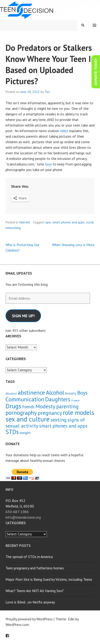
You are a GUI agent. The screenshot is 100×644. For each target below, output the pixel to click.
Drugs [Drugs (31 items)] (13, 406)
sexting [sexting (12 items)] (59, 420)
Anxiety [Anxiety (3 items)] (71, 393)
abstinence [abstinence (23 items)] (31, 392)
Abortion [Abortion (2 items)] (11, 394)
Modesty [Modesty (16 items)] (45, 406)
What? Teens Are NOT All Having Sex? (35, 591)
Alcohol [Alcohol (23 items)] (55, 392)
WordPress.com (17, 625)
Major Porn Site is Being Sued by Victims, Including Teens (49, 579)
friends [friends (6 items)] (28, 407)
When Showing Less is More (73, 245)
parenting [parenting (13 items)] (67, 406)
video (64, 131)
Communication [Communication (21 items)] (25, 399)
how (49, 164)
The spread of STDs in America (29, 557)
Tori (47, 92)
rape (48, 222)
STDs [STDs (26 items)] (12, 432)
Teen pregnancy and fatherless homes (35, 568)
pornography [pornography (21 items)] (21, 413)
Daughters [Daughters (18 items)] (58, 399)
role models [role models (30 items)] (79, 412)
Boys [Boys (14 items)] (82, 393)
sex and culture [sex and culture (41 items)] (28, 419)
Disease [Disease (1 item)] (75, 400)
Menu (94, 25)
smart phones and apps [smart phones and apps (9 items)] (63, 426)
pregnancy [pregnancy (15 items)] (50, 413)
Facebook (7, 636)
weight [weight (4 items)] (25, 433)
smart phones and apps (68, 222)
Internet (25, 222)
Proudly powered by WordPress (29, 619)
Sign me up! (23, 316)
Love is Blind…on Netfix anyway (30, 602)
